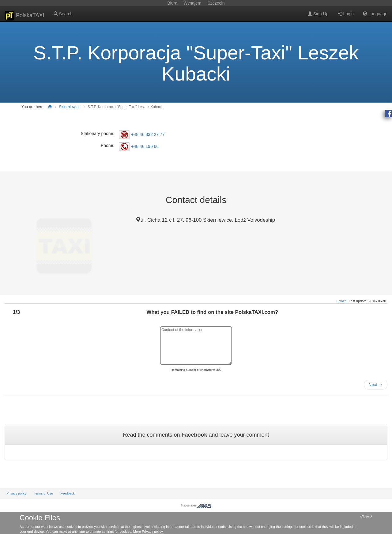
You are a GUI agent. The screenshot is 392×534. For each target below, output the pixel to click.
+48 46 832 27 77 (148, 134)
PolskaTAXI (24, 16)
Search (63, 14)
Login (346, 14)
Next (376, 385)
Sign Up (318, 14)
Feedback (68, 493)
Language (375, 14)
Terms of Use (43, 493)
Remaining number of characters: (193, 370)
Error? (341, 301)
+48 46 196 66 (145, 146)
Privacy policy (16, 493)
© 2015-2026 (196, 506)
